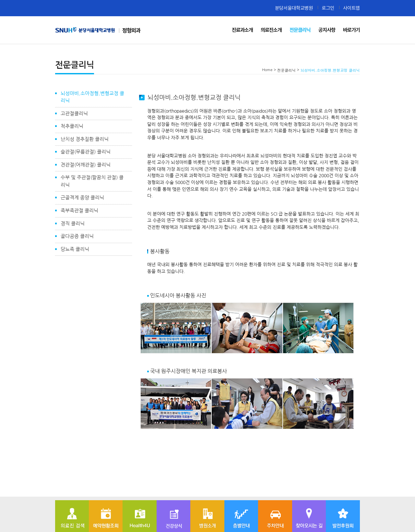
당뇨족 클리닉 (75, 249)
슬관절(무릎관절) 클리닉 (86, 152)
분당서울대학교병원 (294, 8)
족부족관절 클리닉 (79, 210)
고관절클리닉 (74, 113)
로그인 (328, 8)
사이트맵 (351, 8)
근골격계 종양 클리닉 (82, 198)
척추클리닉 (72, 126)
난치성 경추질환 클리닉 (85, 139)
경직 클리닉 (73, 223)
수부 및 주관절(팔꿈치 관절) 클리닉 (92, 181)
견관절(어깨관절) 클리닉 (86, 165)
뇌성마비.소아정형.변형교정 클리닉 (92, 97)
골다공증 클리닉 (77, 236)
